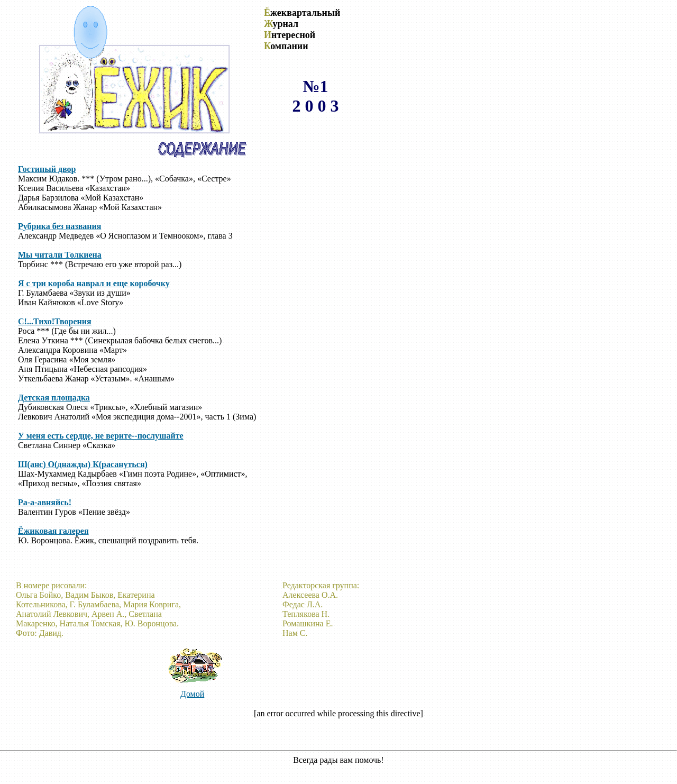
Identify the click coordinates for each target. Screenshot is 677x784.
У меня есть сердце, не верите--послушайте (101, 436)
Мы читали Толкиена (60, 255)
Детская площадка (54, 398)
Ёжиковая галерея (53, 531)
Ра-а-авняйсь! (45, 502)
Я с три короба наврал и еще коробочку (94, 283)
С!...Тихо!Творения (55, 321)
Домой (192, 694)
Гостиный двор (47, 169)
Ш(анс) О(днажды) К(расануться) (83, 464)
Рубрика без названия (60, 226)
